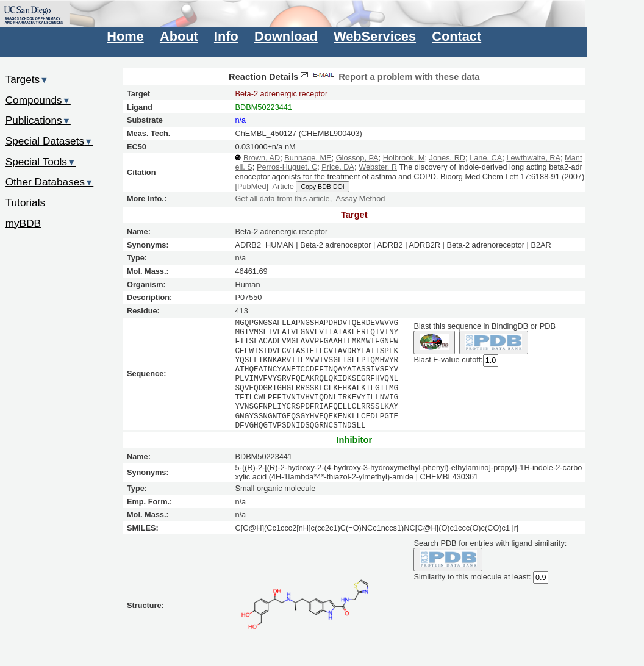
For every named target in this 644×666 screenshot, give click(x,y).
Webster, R (378, 167)
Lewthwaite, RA (533, 158)
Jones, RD (448, 158)
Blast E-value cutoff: (448, 360)
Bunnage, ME (308, 158)
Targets (27, 79)
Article (283, 186)
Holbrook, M (404, 158)
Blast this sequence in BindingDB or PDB (484, 326)
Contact (456, 36)
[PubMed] (252, 186)
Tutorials (26, 202)
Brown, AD (262, 158)
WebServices (375, 36)
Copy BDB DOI (322, 187)
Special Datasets (49, 141)
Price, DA (338, 167)
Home (125, 36)
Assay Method (361, 199)
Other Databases (50, 182)
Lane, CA (486, 158)
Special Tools (41, 162)
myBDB (23, 223)
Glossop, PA (357, 158)
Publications (38, 120)
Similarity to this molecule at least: (472, 576)
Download (286, 36)
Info (226, 36)
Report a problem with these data (389, 77)
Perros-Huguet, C (287, 167)
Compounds (38, 100)
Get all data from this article (282, 199)
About (179, 36)
